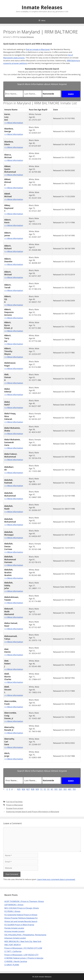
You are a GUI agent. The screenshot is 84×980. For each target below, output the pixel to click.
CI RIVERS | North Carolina (16, 961)
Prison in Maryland (14, 805)
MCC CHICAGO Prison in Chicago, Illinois (22, 908)
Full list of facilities (14, 802)
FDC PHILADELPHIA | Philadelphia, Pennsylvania (25, 935)
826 (24, 789)
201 (61, 789)
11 (42, 789)
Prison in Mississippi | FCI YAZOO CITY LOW (23, 948)
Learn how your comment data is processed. (56, 879)
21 (45, 789)
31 (49, 789)
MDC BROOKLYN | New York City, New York (23, 941)
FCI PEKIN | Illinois (12, 911)
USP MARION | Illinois (14, 905)
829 (37, 789)
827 (28, 789)
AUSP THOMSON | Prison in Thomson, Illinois (24, 901)
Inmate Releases (42, 7)
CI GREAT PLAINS (12, 965)
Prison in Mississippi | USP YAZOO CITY (21, 955)
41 (52, 789)
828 (33, 789)
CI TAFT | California (13, 951)
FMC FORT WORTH (13, 945)
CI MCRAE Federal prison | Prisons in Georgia (24, 958)
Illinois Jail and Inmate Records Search (21, 921)
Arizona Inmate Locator (14, 931)
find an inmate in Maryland (38, 49)
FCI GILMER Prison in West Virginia (19, 925)
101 (56, 789)
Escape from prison (15, 808)
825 (19, 789)
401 (70, 789)
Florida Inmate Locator (14, 928)
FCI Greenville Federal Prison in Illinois (21, 915)
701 (74, 789)
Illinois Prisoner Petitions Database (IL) (21, 918)
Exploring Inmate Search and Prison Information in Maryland (33, 812)
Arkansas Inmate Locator (15, 938)
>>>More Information (14, 123)
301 (65, 789)
